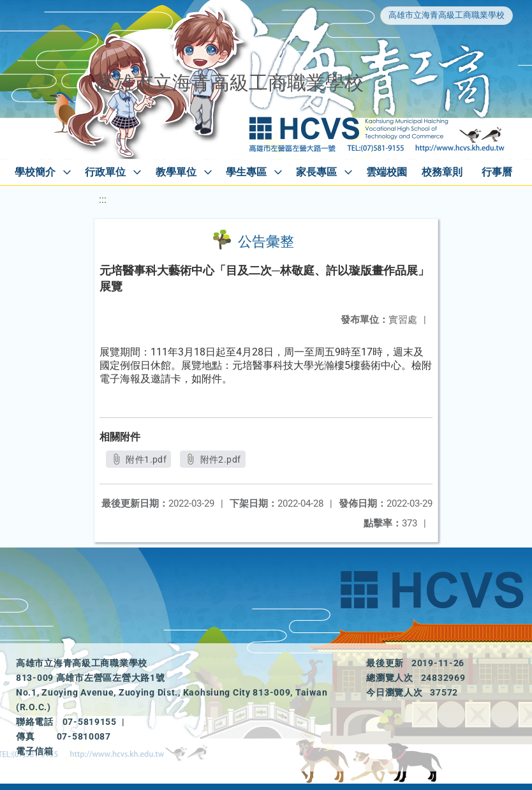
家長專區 (316, 172)
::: (103, 199)
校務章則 (442, 172)
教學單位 (176, 172)
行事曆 (497, 172)
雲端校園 (387, 172)
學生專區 (246, 172)
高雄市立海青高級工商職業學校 (447, 15)
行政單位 (105, 172)
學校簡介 (35, 172)
